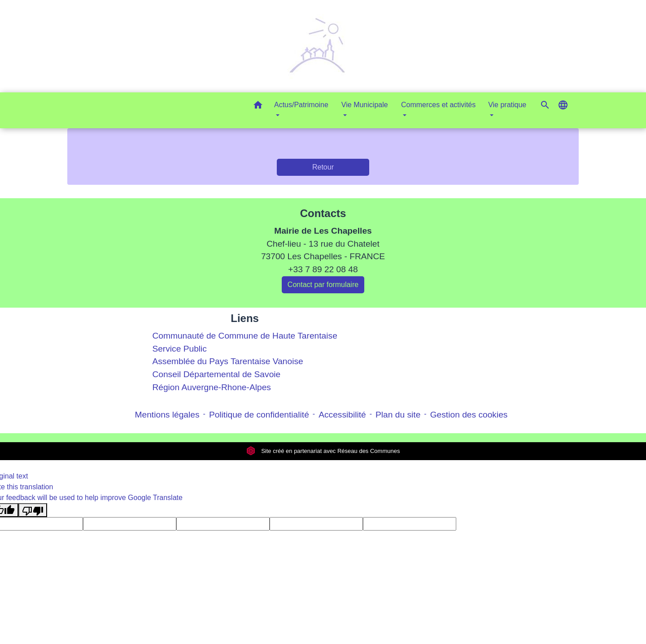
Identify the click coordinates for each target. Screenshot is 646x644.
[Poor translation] (33, 510)
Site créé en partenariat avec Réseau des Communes (323, 451)
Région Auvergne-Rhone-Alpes (212, 387)
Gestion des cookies (469, 415)
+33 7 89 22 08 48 (323, 269)
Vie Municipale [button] (365, 105)
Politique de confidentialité (259, 415)
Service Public (179, 349)
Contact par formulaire (323, 285)
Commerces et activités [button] (438, 105)
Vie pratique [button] (507, 105)
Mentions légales (167, 415)
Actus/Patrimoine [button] (301, 105)
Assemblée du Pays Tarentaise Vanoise (227, 361)
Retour (323, 167)
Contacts (323, 213)
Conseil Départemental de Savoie (216, 374)
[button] (258, 107)
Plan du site (398, 415)
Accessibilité (342, 415)
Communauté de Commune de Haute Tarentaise (244, 336)
